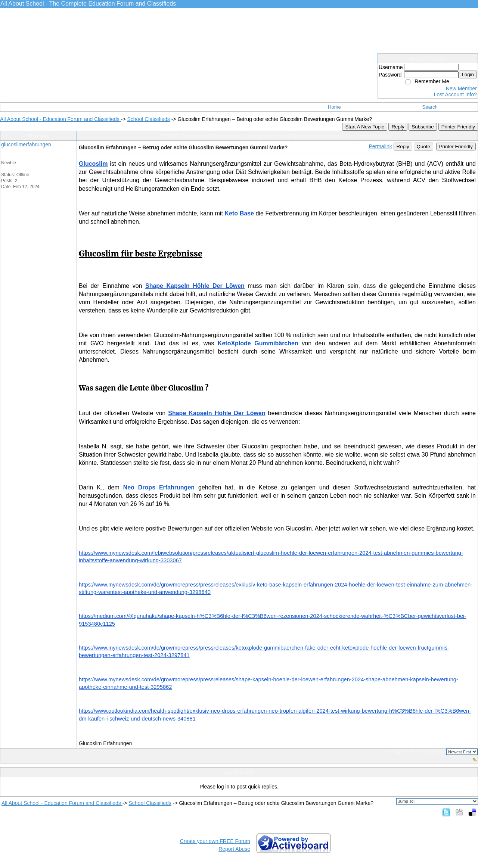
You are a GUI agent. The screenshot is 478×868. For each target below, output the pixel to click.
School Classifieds (148, 119)
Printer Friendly (458, 127)
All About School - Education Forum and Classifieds (60, 119)
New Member (461, 88)
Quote (423, 147)
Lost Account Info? (455, 94)
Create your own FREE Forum (215, 841)
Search (430, 107)
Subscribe (423, 127)
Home (334, 107)
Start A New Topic (364, 127)
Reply (398, 127)
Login (468, 74)
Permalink (380, 146)
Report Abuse (234, 849)
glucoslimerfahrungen (26, 144)
